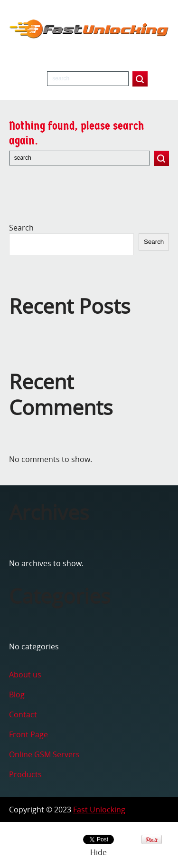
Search (21, 228)
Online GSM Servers (44, 754)
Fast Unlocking (99, 810)
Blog (17, 694)
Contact (23, 714)
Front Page (28, 734)
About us (25, 675)
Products (25, 774)
